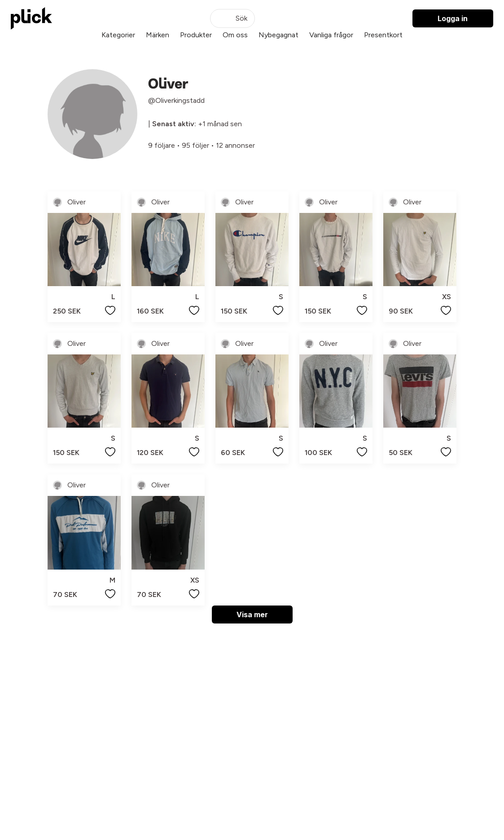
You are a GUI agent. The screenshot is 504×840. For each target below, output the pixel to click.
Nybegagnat (278, 35)
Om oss (235, 35)
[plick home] (31, 18)
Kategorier (118, 35)
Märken (158, 35)
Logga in (453, 18)
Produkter (196, 35)
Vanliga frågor (331, 35)
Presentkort (383, 35)
